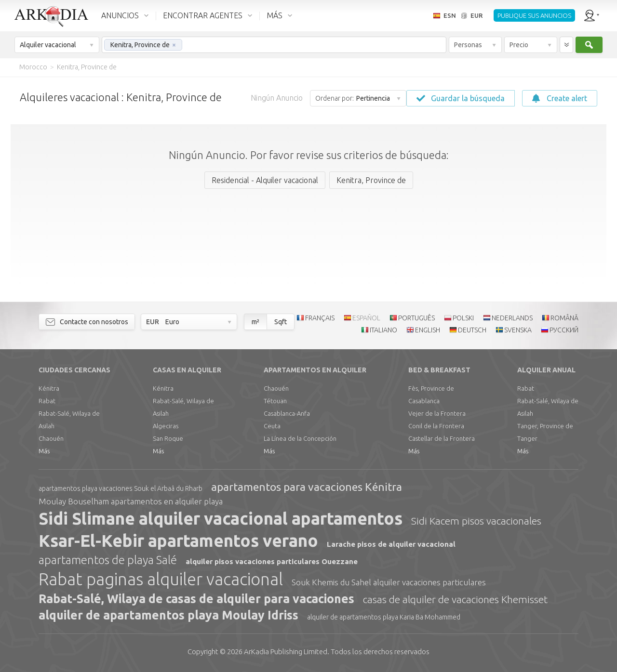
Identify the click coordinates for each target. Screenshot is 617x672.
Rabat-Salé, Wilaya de (69, 413)
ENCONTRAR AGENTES (203, 15)
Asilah (47, 426)
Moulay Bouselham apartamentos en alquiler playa (131, 501)
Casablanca (424, 401)
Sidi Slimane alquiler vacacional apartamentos (221, 518)
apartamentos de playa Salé (108, 560)
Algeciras (166, 426)
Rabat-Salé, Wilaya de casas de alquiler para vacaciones (196, 599)
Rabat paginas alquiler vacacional (161, 579)
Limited (286, 652)
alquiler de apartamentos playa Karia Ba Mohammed (384, 617)
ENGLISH (428, 330)
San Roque (168, 438)
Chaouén (51, 438)
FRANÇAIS (320, 318)
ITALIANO (383, 330)
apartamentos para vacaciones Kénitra (307, 487)
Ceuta (272, 426)
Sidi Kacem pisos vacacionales (476, 521)
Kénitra (49, 388)
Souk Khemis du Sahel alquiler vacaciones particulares (389, 582)
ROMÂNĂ (564, 318)
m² (255, 322)
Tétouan (275, 401)
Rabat (47, 401)
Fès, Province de (431, 388)
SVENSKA (518, 330)
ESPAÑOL (366, 318)
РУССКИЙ (564, 330)
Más (44, 451)
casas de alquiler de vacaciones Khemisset (455, 599)
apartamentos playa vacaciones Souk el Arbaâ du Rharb (121, 488)
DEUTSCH (472, 330)
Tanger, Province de (545, 426)
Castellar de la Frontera (442, 438)
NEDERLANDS (512, 318)
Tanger (527, 438)
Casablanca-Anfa (287, 413)
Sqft (281, 322)
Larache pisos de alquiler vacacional (391, 544)
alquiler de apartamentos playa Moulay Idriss (168, 615)
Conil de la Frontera (436, 426)
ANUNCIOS (120, 15)
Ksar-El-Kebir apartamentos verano (178, 540)
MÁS (275, 15)
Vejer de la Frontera (437, 413)
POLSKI (463, 318)
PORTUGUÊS (416, 318)
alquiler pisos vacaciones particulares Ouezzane (272, 561)
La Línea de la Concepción (300, 438)
